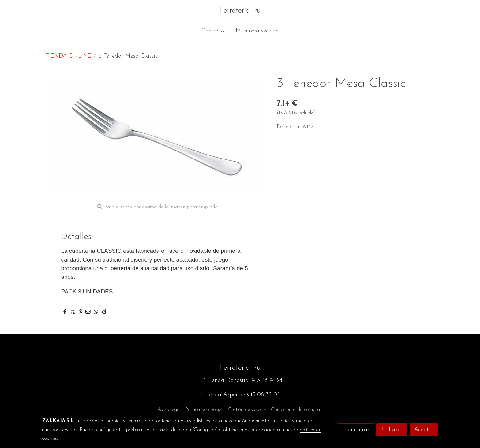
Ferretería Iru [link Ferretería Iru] (240, 11)
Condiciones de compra (295, 410)
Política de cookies (204, 410)
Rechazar (392, 430)
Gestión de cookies (247, 410)
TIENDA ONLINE (68, 56)
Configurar (356, 430)
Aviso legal (169, 410)
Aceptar (424, 430)
